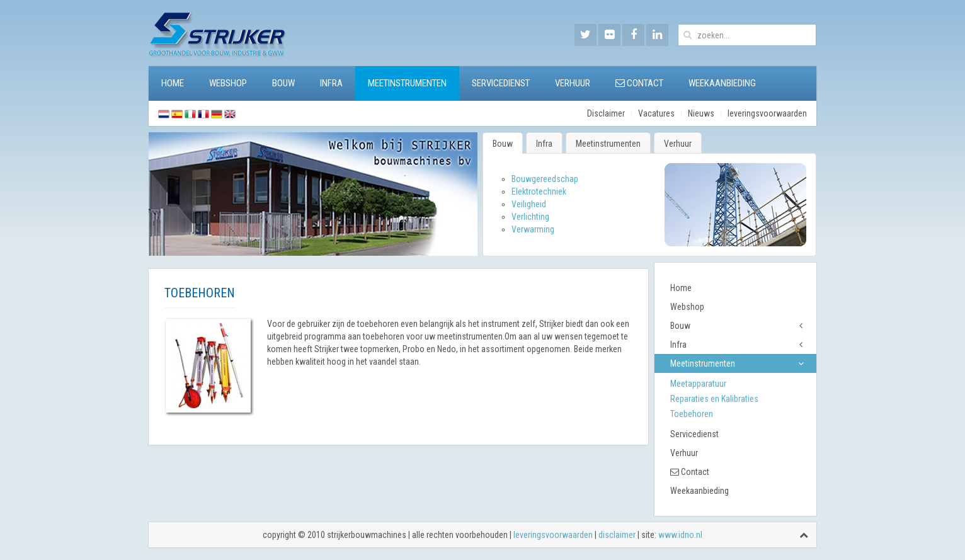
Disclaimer (606, 113)
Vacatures (656, 113)
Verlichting (530, 217)
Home (173, 83)
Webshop (228, 83)
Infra (331, 83)
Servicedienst (501, 83)
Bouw (283, 83)
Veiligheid (529, 204)
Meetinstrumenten (407, 83)
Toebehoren (692, 414)
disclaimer (617, 535)
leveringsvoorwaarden (767, 113)
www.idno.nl (680, 535)
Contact (639, 83)
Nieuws (701, 113)
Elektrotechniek (539, 191)
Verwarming (533, 229)
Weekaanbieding (722, 83)
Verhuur (573, 83)
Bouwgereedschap (545, 179)
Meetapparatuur (698, 384)
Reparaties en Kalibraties (714, 399)
